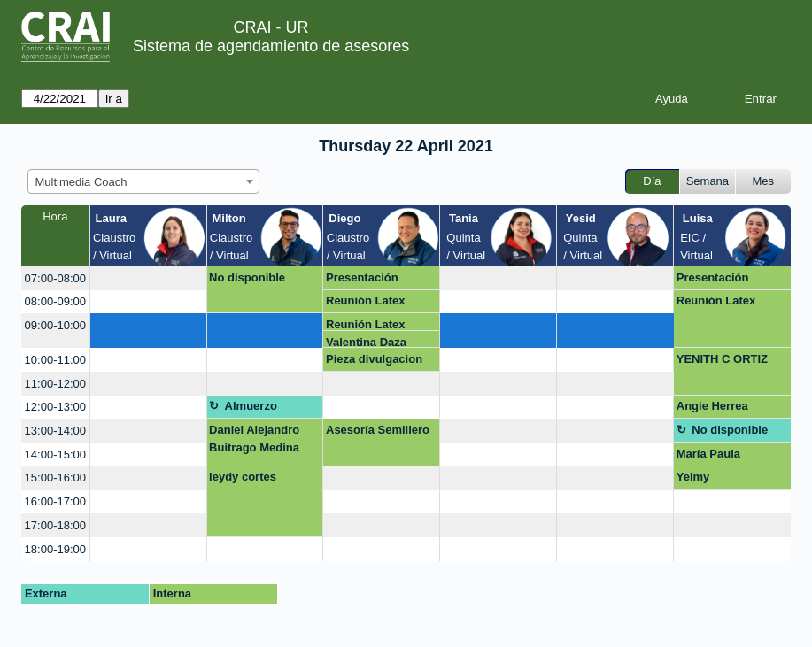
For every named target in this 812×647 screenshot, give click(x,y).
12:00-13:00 (55, 407)
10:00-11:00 (55, 360)
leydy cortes (243, 477)
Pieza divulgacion (374, 359)
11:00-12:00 (55, 384)
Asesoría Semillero (378, 430)
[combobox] (143, 181)
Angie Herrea (712, 406)
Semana (708, 181)
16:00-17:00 (55, 501)
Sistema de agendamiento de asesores (271, 46)
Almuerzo (251, 406)
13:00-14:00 (55, 431)
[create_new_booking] (148, 278)
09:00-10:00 (55, 325)
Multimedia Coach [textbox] (81, 182)
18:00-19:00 (55, 549)
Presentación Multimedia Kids (370, 281)
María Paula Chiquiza (708, 457)
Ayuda (672, 99)
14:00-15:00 (55, 454)
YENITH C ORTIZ (722, 359)
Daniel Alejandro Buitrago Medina (254, 439)
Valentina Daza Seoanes (366, 342)
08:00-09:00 (55, 301)
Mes (764, 181)
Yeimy (693, 477)
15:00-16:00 (55, 478)
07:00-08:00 (55, 278)
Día (652, 181)
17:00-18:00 (55, 525)
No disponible (247, 277)
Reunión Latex (366, 300)
